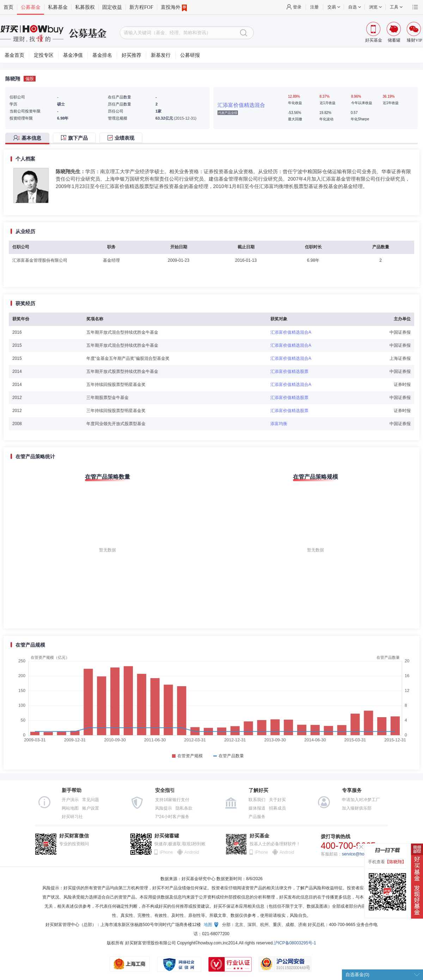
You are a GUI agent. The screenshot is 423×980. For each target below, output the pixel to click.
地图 (208, 925)
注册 (314, 7)
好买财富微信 (74, 836)
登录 (297, 7)
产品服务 (257, 817)
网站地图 (70, 808)
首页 (8, 7)
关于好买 (277, 800)
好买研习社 (72, 817)
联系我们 (257, 800)
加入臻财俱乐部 (357, 808)
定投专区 (44, 55)
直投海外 (174, 7)
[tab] (29, 138)
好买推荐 (131, 55)
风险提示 (164, 808)
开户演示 (70, 800)
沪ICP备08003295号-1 (295, 943)
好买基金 (259, 836)
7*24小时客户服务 (172, 817)
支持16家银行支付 (172, 800)
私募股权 (85, 7)
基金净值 (73, 55)
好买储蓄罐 (167, 836)
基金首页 (14, 55)
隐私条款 (184, 808)
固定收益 (112, 7)
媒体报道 (257, 808)
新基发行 (161, 55)
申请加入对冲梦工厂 (361, 800)
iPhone (166, 852)
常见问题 (91, 800)
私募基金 (58, 7)
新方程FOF (141, 7)
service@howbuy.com (363, 854)
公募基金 (31, 7)
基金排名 (102, 55)
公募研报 (190, 55)
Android (191, 852)
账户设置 (91, 808)
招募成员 (277, 808)
